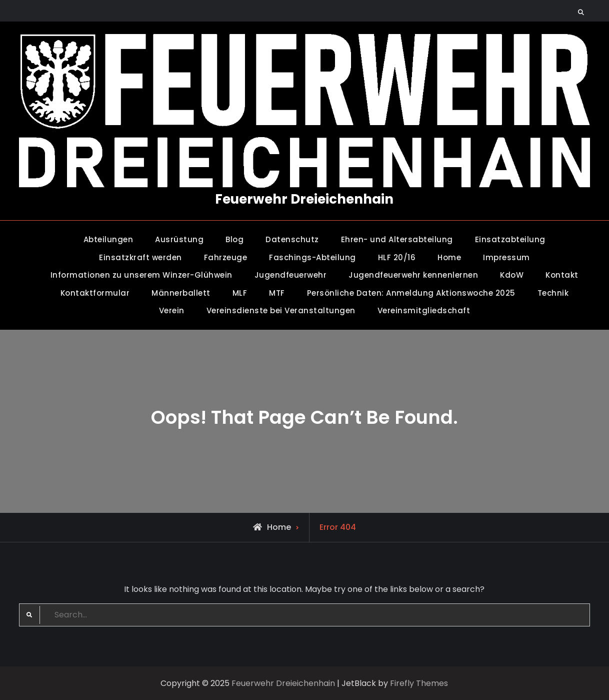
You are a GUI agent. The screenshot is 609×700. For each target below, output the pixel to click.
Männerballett (181, 293)
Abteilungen (108, 239)
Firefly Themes (419, 683)
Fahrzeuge (226, 257)
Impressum (506, 257)
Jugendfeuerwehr (291, 275)
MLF (240, 293)
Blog (234, 239)
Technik (553, 293)
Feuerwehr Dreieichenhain (304, 199)
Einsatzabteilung (510, 239)
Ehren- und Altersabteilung (397, 239)
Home (449, 257)
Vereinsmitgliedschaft (424, 310)
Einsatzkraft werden (140, 257)
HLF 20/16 (397, 257)
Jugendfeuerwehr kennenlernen (413, 275)
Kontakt (562, 275)
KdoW (512, 275)
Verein (172, 310)
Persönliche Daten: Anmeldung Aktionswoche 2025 (411, 293)
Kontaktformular (95, 293)
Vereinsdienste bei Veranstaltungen (281, 310)
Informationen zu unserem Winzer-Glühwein (141, 275)
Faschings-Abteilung (312, 257)
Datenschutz (292, 239)
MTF (277, 293)
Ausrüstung (179, 239)
